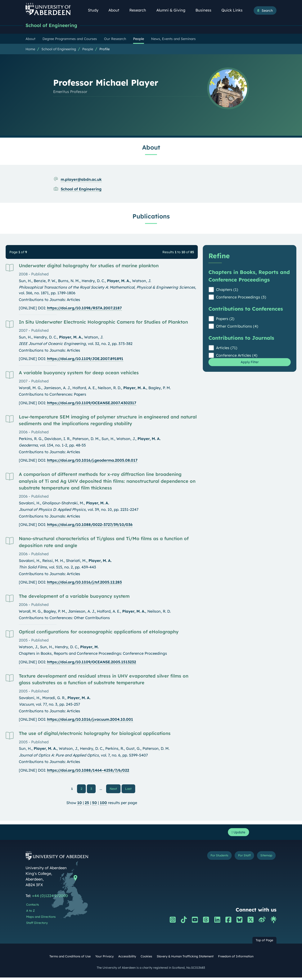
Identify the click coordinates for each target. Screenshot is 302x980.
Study (95, 10)
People (88, 50)
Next (115, 789)
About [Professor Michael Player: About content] (151, 148)
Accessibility (127, 959)
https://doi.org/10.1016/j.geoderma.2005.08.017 (92, 461)
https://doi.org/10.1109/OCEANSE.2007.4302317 (92, 403)
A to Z (30, 913)
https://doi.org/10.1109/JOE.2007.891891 (85, 359)
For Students (206, 859)
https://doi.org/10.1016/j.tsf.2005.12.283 (84, 583)
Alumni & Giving (173, 10)
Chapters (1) (227, 290)
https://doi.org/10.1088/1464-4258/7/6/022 (88, 771)
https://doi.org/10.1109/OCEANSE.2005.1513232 (92, 663)
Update (237, 834)
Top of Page (264, 943)
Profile (105, 50)
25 (87, 804)
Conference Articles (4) (237, 356)
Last (129, 789)
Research (140, 10)
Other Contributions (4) (237, 327)
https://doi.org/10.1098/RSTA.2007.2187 (84, 309)
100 (103, 804)
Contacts (33, 907)
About (116, 10)
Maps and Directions (41, 919)
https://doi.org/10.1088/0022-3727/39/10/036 (90, 525)
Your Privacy (104, 959)
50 (94, 804)
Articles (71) (227, 348)
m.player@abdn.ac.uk (81, 180)
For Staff (237, 859)
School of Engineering (55, 26)
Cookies (146, 959)
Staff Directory (37, 925)
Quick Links (234, 10)
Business (206, 10)
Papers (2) (225, 319)
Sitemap (264, 859)
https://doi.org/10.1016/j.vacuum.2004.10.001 (90, 720)
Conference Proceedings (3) (241, 298)
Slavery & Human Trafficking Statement (185, 959)
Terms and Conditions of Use (70, 959)
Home (30, 50)
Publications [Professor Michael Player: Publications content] (151, 217)
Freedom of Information (236, 959)
